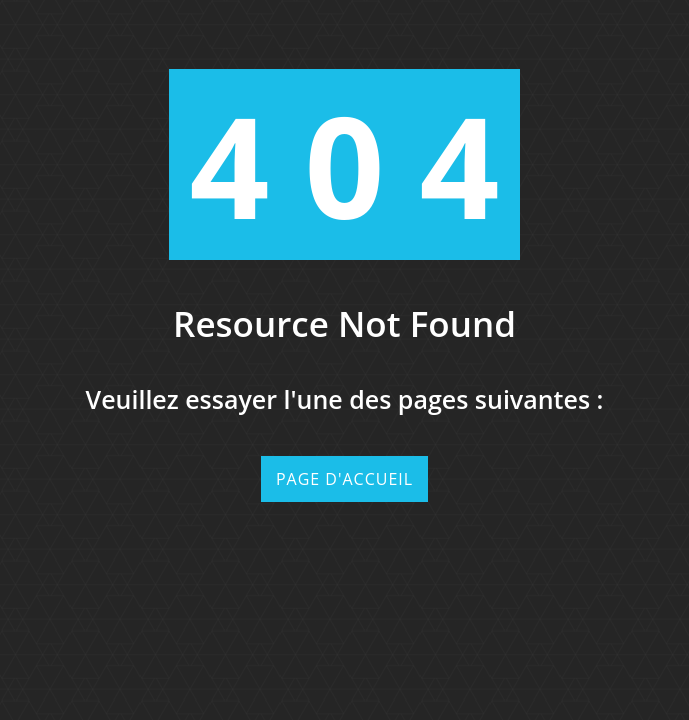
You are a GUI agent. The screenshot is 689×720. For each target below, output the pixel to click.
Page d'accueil (344, 479)
